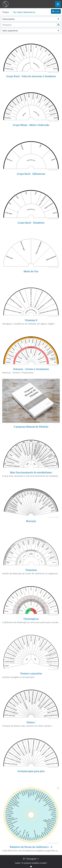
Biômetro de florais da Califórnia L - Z (31, 847)
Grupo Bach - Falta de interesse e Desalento (31, 76)
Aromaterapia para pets (31, 771)
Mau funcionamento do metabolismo (31, 472)
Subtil (18, 863)
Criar (56, 11)
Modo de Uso (31, 271)
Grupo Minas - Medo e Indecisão (31, 125)
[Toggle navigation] (58, 4)
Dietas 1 (31, 722)
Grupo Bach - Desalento (31, 223)
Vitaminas (31, 570)
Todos (6, 12)
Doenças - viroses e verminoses (31, 369)
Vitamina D (31, 320)
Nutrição (31, 521)
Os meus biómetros (24, 12)
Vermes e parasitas (31, 673)
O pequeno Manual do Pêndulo (31, 426)
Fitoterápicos (31, 619)
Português (30, 859)
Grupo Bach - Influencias (31, 174)
